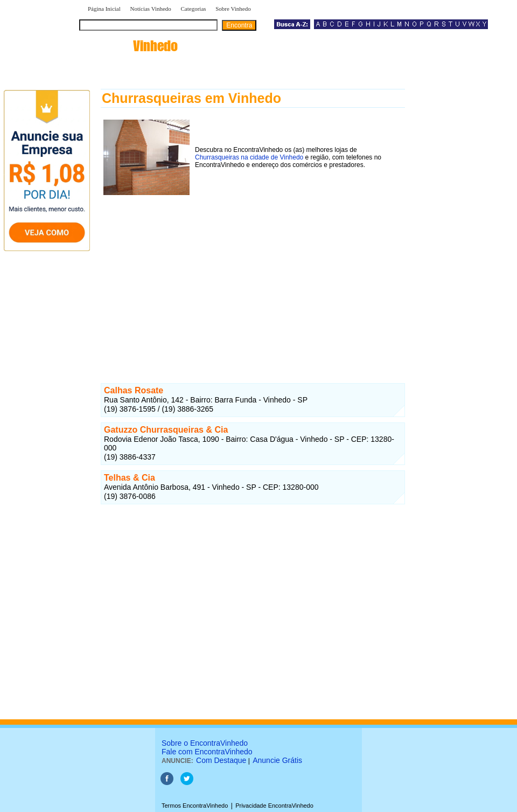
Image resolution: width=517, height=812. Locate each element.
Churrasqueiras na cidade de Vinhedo (249, 157)
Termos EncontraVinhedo (195, 806)
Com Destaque (221, 760)
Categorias (194, 9)
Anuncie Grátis (277, 760)
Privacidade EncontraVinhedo (274, 806)
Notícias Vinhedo (150, 9)
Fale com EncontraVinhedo (207, 752)
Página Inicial (104, 9)
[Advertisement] (253, 273)
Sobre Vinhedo (233, 9)
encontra (131, 46)
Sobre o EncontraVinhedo (205, 743)
